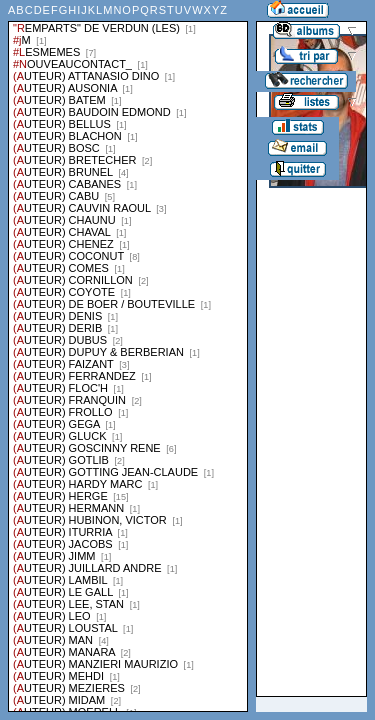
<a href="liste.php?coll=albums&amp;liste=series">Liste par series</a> (128, 356)
